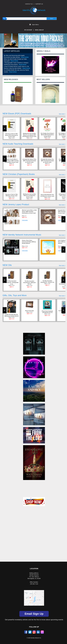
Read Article (25, 57)
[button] (5, 40)
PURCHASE (25, 220)
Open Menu (34, 25)
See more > (62, 114)
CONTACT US (29, 4)
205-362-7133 (34, 584)
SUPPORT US (39, 4)
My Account (28, 30)
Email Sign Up (39, 30)
